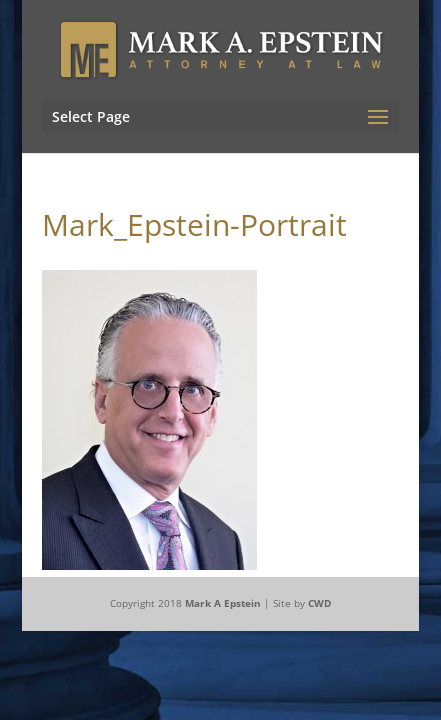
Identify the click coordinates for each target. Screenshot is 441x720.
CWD (319, 603)
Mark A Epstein (223, 603)
